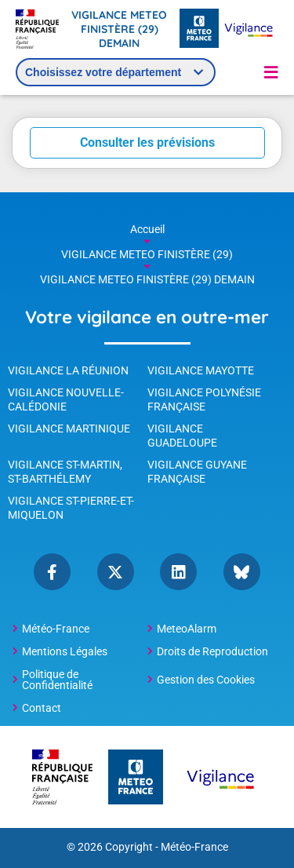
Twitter (116, 572)
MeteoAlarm (187, 629)
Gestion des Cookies (206, 680)
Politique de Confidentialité (57, 680)
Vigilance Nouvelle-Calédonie (66, 399)
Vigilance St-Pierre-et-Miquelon (71, 508)
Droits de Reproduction (212, 651)
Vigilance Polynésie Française (204, 399)
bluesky (242, 572)
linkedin (178, 572)
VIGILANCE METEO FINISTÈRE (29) (147, 254)
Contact (42, 708)
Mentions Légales (65, 651)
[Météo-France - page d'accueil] (199, 29)
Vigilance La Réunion (68, 370)
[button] (271, 72)
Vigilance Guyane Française (197, 472)
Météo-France (56, 629)
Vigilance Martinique (69, 429)
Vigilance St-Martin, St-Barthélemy (65, 472)
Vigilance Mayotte (201, 370)
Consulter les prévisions (147, 142)
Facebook (52, 572)
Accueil (147, 229)
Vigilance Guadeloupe (182, 436)
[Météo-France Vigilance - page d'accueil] (249, 29)
